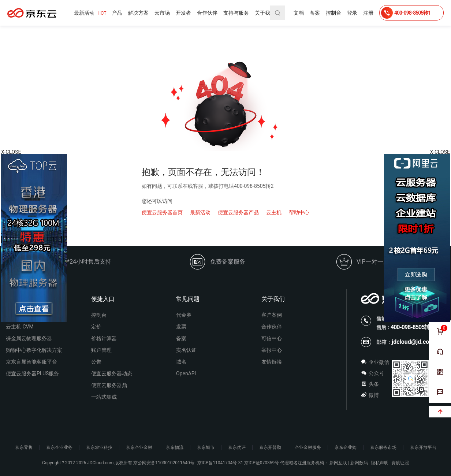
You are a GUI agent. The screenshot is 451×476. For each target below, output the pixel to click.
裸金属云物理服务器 (29, 338)
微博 (370, 395)
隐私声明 (380, 463)
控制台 (333, 13)
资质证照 (400, 463)
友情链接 (272, 362)
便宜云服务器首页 (162, 212)
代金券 (184, 315)
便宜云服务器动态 (112, 373)
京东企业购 (346, 447)
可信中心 (272, 338)
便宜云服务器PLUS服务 (32, 373)
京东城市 (206, 447)
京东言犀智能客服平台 (31, 362)
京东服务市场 (383, 447)
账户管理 (101, 350)
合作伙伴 (207, 13)
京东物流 (175, 447)
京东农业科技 (99, 447)
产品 (117, 13)
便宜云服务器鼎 (109, 385)
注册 (368, 13)
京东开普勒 (270, 447)
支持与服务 (236, 13)
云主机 (274, 212)
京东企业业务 (59, 447)
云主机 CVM (20, 327)
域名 (181, 362)
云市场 (162, 13)
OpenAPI (186, 373)
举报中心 (272, 350)
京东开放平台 (423, 447)
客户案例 (272, 315)
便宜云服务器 (32, 13)
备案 (315, 13)
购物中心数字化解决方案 (34, 350)
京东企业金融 (139, 447)
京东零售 (24, 447)
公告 (96, 362)
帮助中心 (299, 212)
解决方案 (138, 13)
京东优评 (237, 447)
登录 (352, 13)
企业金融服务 (308, 447)
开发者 (183, 13)
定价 (96, 327)
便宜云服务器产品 (238, 212)
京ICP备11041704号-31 (220, 463)
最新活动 (90, 13)
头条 (370, 384)
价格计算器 (104, 338)
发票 (181, 327)
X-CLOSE (440, 152)
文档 (299, 13)
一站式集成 (104, 397)
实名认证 (186, 350)
